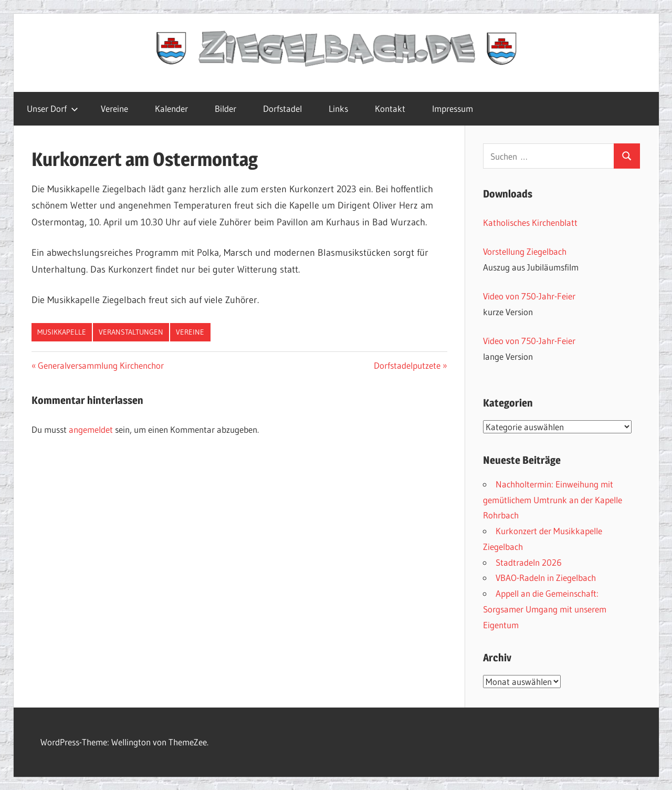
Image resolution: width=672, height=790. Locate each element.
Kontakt (390, 108)
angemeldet (91, 429)
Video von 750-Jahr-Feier (529, 296)
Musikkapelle (62, 332)
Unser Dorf (52, 108)
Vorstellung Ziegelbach (525, 251)
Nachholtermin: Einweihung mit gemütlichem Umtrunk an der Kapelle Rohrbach (553, 500)
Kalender (171, 108)
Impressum (453, 108)
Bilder (225, 108)
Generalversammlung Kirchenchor (101, 365)
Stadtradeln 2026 (529, 562)
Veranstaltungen (131, 332)
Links (338, 108)
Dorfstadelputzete (407, 365)
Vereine (114, 108)
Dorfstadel (282, 108)
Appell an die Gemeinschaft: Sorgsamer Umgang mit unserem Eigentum (545, 609)
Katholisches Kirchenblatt (530, 222)
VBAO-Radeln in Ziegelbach (546, 578)
